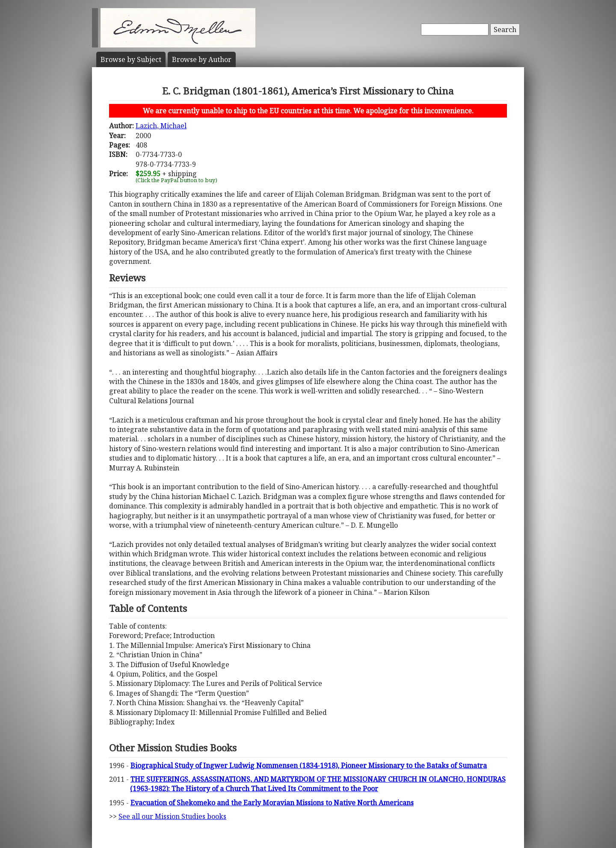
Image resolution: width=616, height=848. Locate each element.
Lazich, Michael (161, 126)
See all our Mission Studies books (172, 816)
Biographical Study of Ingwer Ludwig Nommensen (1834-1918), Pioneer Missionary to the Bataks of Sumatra (309, 765)
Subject (131, 59)
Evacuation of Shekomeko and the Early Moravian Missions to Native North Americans (272, 803)
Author (202, 59)
